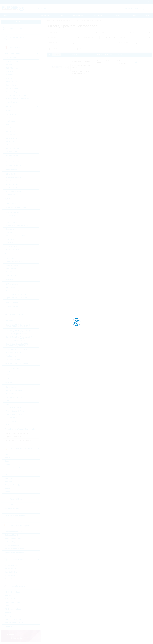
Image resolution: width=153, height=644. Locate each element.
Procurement (45, 15)
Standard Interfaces (13, 155)
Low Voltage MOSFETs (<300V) (17, 294)
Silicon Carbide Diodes (14, 191)
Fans (7, 471)
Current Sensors (11, 258)
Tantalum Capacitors (13, 359)
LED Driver (10, 243)
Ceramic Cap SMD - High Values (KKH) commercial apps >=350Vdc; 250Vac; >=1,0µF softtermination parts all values (22, 332)
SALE (82, 49)
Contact (133, 15)
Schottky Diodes (11, 188)
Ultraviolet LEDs (11, 219)
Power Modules (11, 203)
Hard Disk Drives (11, 572)
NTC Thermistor (11, 418)
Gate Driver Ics (11, 71)
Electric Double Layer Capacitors (17, 349)
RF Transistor (10, 288)
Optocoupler (10, 229)
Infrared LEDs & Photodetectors (17, 226)
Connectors (9, 465)
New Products (68, 49)
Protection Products (12, 485)
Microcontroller (11, 131)
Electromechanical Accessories (16, 468)
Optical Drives (10, 579)
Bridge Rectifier (11, 174)
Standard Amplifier (12, 88)
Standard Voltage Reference (16, 92)
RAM (8, 145)
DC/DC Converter (12, 68)
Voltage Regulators (12, 102)
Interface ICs (10, 75)
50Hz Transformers (12, 368)
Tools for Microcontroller (14, 162)
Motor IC (9, 78)
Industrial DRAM (11, 565)
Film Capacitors (11, 356)
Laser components (12, 212)
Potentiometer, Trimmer (14, 414)
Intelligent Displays (12, 508)
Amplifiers (9, 65)
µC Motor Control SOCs (14, 165)
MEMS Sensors (11, 269)
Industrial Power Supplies (14, 552)
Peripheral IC (10, 142)
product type (52, 32)
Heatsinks (8, 482)
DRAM (8, 118)
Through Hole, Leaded (14, 408)
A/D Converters (11, 58)
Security (8, 616)
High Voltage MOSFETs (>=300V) (17, 298)
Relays (7, 488)
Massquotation (78, 15)
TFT (6, 519)
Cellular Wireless (11, 599)
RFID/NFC (8, 613)
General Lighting (11, 222)
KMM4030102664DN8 (81, 61)
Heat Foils (8, 478)
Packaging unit (53, 43)
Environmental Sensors (14, 262)
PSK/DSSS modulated (13, 609)
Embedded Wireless (12, 602)
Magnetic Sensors (12, 265)
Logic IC (9, 128)
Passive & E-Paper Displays (15, 515)
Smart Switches (11, 85)
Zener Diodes (10, 195)
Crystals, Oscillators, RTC (15, 437)
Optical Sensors (11, 272)
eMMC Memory (11, 121)
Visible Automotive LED (14, 246)
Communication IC (12, 114)
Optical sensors (11, 215)
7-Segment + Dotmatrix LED (16, 236)
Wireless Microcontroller (14, 623)
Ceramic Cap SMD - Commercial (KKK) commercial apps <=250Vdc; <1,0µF (19, 326)
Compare (56, 55)
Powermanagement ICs (14, 82)
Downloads (98, 15)
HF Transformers (12, 375)
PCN (61, 15)
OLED (7, 512)
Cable (7, 461)
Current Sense (11, 387)
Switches (8, 492)
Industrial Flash (11, 569)
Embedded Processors (13, 539)
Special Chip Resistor (13, 394)
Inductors (9, 378)
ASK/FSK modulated (12, 592)
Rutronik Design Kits (13, 148)
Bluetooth (8, 595)
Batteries (8, 458)
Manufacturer (124, 43)
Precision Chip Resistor (14, 397)
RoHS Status (88, 38)
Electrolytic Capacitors (13, 353)
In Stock (54, 49)
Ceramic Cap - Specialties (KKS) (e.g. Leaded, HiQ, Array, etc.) (17, 345)
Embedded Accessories (14, 532)
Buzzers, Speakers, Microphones (17, 433)
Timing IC (9, 159)
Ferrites (8, 372)
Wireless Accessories (13, 619)
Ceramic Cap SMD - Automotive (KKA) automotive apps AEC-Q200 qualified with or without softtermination (19, 339)
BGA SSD (9, 111)
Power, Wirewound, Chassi (15, 411)
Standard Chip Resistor (14, 391)
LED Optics (10, 233)
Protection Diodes (12, 181)
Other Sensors (11, 275)
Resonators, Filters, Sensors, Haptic (18, 440)
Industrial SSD (10, 576)
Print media (116, 15)
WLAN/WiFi (9, 626)
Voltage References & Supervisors (18, 99)
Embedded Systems (12, 542)
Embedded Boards (12, 535)
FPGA (8, 124)
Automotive (52, 38)
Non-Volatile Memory (13, 138)
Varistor (8, 425)
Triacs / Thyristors (12, 307)
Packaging (123, 38)
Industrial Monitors (12, 505)
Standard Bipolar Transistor (15, 291)
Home (5, 15)
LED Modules (10, 239)
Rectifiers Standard (12, 184)
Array (8, 404)
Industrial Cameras (12, 545)
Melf (7, 401)
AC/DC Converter (12, 61)
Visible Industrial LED (13, 250)
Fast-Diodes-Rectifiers (13, 178)
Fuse (7, 475)
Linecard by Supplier (17, 38)
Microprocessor (11, 135)
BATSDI (8, 454)
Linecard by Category (17, 28)
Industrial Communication (14, 549)
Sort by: (104, 32)
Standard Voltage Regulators (16, 95)
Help (148, 15)
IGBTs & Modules (12, 284)
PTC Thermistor (11, 421)
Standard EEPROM (13, 152)
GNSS (7, 606)
